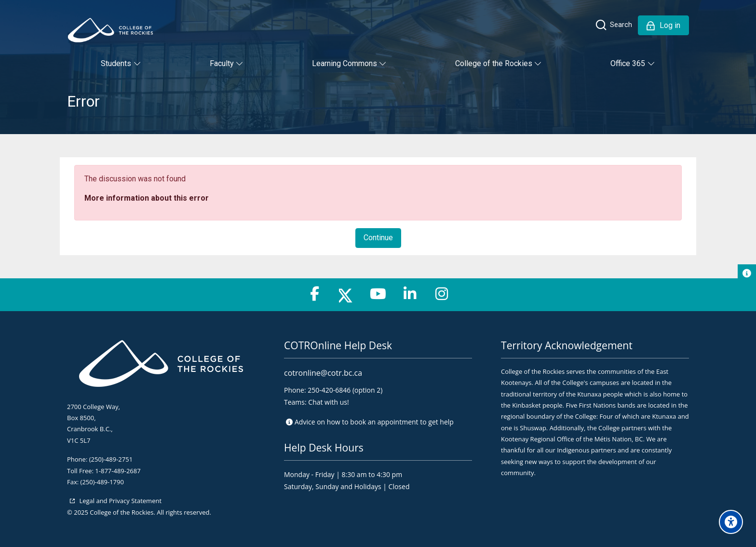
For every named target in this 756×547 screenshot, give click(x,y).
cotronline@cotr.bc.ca (323, 373)
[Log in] (663, 25)
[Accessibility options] (731, 522)
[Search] (613, 25)
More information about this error (147, 198)
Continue (378, 238)
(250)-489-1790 (102, 482)
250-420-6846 (329, 390)
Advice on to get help (374, 422)
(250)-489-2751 (111, 459)
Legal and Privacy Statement (120, 501)
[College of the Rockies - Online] (110, 30)
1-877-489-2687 (118, 471)
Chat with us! (328, 402)
